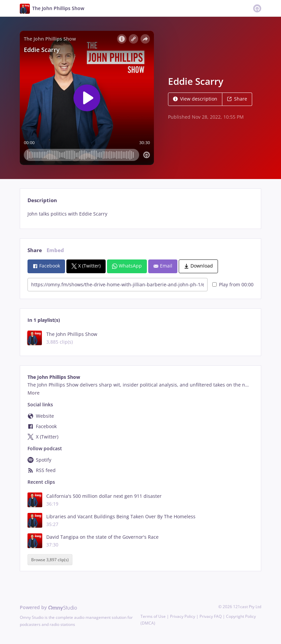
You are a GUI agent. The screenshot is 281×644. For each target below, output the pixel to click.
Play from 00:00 (233, 284)
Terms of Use (153, 616)
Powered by (48, 607)
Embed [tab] (55, 250)
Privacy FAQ (211, 616)
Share (237, 99)
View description (195, 99)
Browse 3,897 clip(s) (50, 560)
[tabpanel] (140, 214)
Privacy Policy (183, 616)
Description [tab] (42, 200)
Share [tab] (35, 250)
